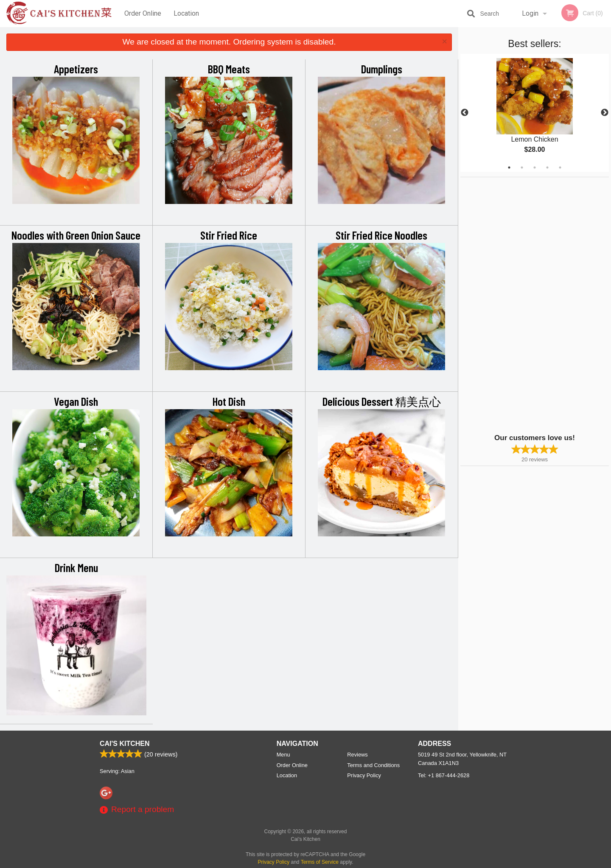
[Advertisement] (513, 304)
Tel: (444, 775)
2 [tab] (522, 167)
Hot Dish (229, 401)
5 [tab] (560, 167)
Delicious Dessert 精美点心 (382, 401)
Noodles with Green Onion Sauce (76, 235)
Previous (465, 113)
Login (530, 13)
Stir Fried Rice (229, 235)
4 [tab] (547, 167)
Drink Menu (76, 567)
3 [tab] (535, 167)
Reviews (357, 755)
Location (186, 13)
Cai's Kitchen (125, 744)
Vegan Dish (76, 401)
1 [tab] (509, 167)
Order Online (143, 13)
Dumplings (382, 69)
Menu (283, 755)
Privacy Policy (364, 775)
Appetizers (76, 69)
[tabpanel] (535, 113)
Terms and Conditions (373, 765)
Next (605, 113)
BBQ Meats (229, 69)
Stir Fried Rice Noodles (381, 235)
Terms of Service (320, 862)
